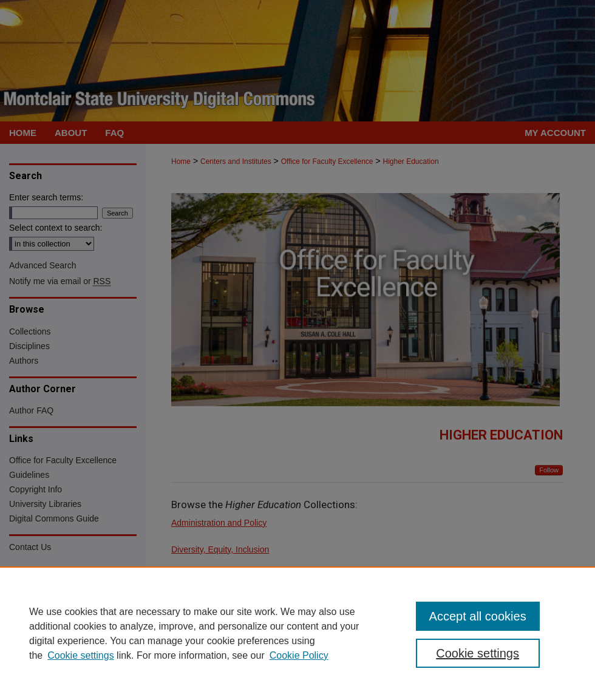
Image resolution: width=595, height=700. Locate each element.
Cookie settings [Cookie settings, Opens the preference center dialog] (478, 653)
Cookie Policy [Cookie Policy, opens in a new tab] (299, 655)
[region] (297, 633)
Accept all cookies (478, 616)
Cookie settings (80, 655)
